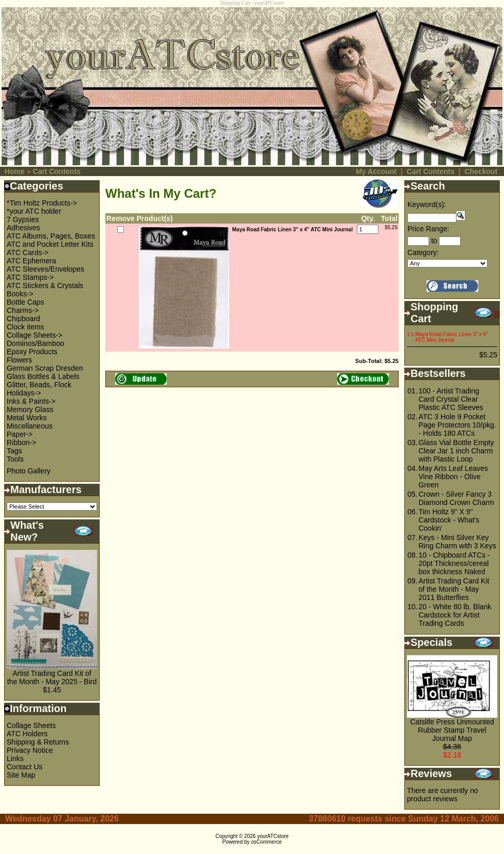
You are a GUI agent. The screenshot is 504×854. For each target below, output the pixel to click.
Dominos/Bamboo (35, 343)
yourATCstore (273, 836)
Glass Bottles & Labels (43, 376)
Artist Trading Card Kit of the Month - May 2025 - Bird (52, 677)
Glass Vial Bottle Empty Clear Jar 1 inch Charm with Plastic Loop (456, 451)
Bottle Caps (25, 302)
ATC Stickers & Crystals (45, 286)
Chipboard (23, 319)
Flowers (19, 360)
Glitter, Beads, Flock (39, 385)
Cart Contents (57, 171)
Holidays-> (24, 393)
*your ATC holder (34, 211)
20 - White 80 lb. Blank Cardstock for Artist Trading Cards (455, 615)
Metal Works (27, 418)
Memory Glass (30, 409)
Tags (14, 451)
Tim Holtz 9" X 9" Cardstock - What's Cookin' (449, 520)
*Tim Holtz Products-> (42, 203)
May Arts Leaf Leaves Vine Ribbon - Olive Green (453, 477)
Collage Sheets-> (35, 335)
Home (15, 171)
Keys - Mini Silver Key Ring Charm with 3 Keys (457, 542)
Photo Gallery (29, 471)
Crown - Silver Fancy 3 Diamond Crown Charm (456, 498)
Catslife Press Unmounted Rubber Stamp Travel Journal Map (452, 730)
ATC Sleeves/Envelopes (45, 269)
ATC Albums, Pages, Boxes (51, 236)
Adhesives (23, 228)
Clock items (25, 327)
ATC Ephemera (31, 261)
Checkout (481, 171)
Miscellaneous (30, 426)
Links (15, 758)
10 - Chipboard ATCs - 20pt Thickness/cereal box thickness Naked (454, 563)
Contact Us (25, 767)
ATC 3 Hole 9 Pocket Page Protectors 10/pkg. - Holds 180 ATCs (457, 425)
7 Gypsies (23, 219)
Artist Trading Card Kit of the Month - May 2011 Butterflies (454, 589)
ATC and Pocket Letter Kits (50, 244)
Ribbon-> (21, 442)
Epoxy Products (32, 352)
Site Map (21, 775)
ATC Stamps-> (30, 277)
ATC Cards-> (28, 252)
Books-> (20, 294)
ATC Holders (27, 734)
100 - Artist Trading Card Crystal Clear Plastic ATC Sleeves (451, 399)
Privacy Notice (30, 750)
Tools (15, 459)
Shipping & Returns (38, 742)
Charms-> (23, 310)
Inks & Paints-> (31, 401)
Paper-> (20, 434)
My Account (376, 171)
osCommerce (266, 842)
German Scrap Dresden (45, 368)
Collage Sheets (31, 725)
